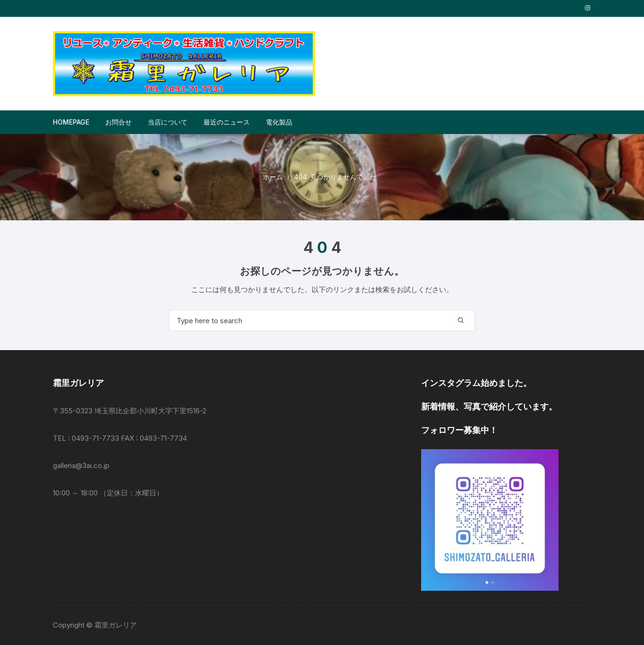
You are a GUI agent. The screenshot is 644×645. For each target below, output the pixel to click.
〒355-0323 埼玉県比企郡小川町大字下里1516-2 (130, 411)
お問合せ (119, 122)
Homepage (71, 122)
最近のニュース (227, 122)
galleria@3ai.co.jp (81, 465)
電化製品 (279, 122)
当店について (168, 122)
